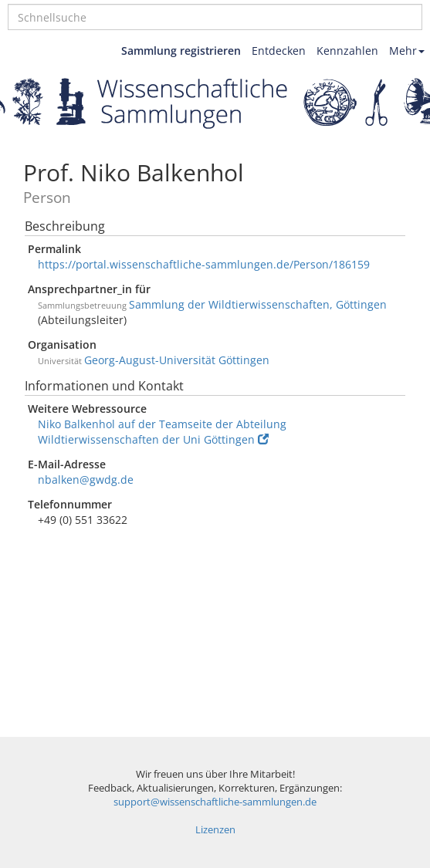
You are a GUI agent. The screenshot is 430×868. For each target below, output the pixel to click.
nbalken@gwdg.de (86, 480)
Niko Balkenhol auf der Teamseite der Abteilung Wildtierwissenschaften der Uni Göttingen (162, 432)
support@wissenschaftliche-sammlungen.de (215, 802)
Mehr (407, 51)
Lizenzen (215, 830)
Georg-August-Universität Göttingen (177, 360)
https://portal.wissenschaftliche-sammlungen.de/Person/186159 (204, 264)
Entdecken (279, 51)
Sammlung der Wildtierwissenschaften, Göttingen (258, 304)
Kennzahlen (347, 51)
